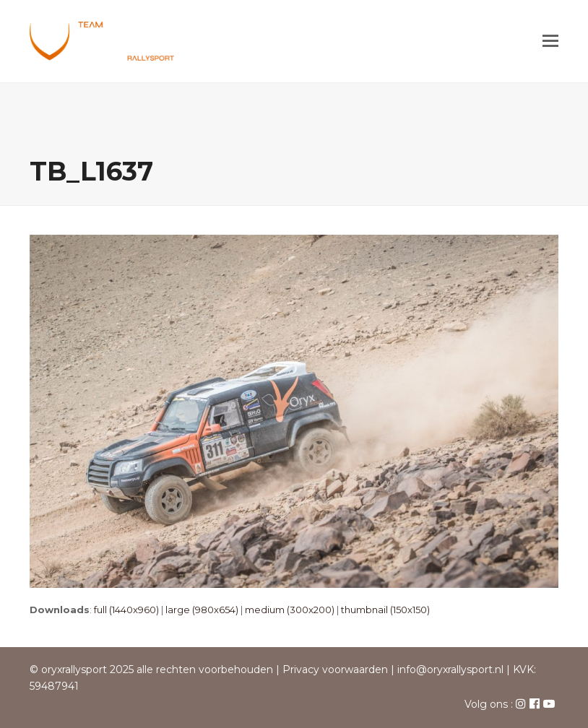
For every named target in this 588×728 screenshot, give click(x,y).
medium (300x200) (290, 610)
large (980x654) (202, 610)
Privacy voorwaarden (335, 669)
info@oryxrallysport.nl (450, 669)
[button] (550, 41)
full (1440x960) (126, 610)
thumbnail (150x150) (385, 610)
